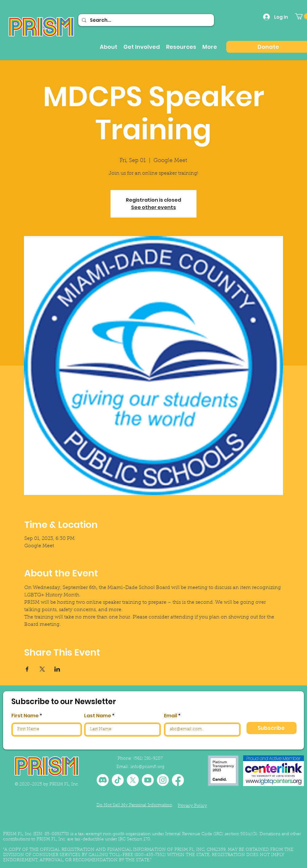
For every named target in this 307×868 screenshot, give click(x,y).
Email (171, 716)
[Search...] (146, 20)
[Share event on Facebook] (27, 669)
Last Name (98, 716)
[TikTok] (118, 780)
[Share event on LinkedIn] (57, 669)
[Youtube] (148, 780)
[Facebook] (178, 780)
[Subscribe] (272, 728)
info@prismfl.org (147, 767)
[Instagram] (163, 780)
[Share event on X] (42, 669)
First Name (25, 716)
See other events (153, 207)
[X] (133, 780)
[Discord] (103, 780)
